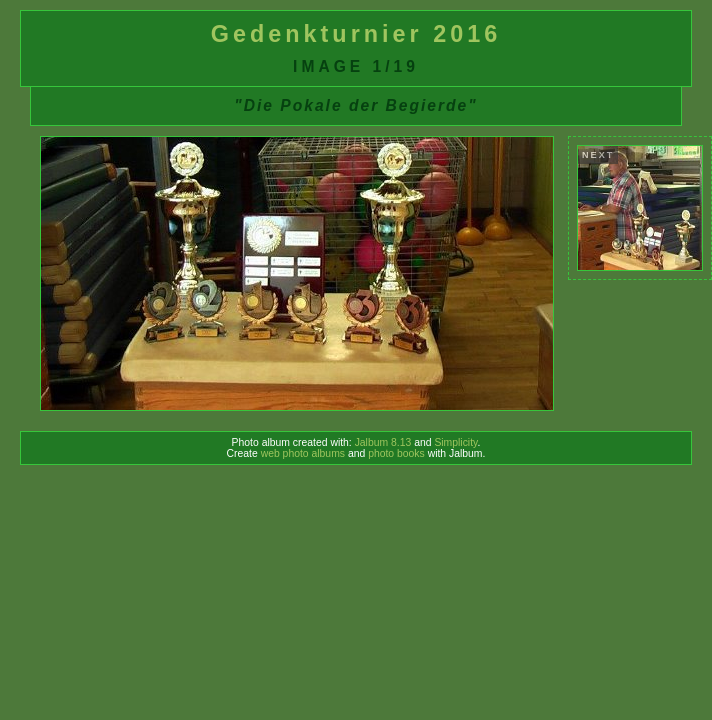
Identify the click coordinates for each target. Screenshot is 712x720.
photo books (396, 453)
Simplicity (455, 442)
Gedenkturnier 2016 (356, 34)
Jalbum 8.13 (383, 442)
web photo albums (303, 453)
